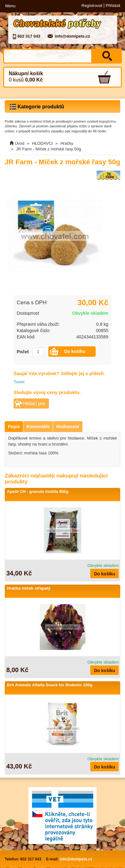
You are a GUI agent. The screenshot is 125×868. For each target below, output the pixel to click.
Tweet (19, 382)
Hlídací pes (34, 404)
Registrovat (92, 6)
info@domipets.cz (72, 36)
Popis (14, 427)
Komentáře (38, 427)
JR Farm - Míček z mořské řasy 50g (49, 149)
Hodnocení (68, 427)
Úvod (20, 143)
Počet (23, 352)
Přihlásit (113, 6)
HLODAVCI (42, 143)
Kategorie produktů (37, 107)
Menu (10, 6)
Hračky (67, 143)
